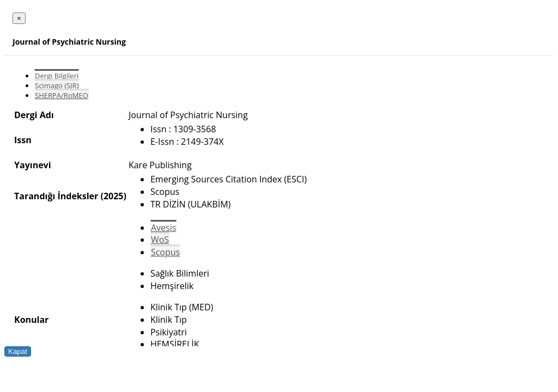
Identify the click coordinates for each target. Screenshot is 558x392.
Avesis (163, 228)
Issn (23, 140)
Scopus (165, 252)
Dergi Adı (34, 115)
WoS (160, 240)
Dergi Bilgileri (57, 76)
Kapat (18, 351)
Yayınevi (33, 165)
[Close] (19, 18)
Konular (31, 320)
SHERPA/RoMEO (62, 95)
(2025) (113, 196)
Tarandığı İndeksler (56, 196)
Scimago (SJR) (57, 85)
